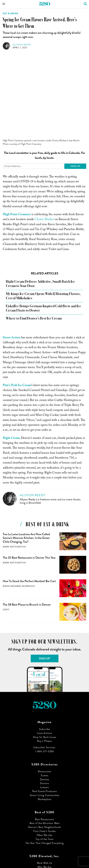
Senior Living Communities (45, 712)
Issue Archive (44, 650)
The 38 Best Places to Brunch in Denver (27, 522)
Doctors (45, 700)
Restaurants (45, 688)
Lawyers (44, 704)
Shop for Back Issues (45, 654)
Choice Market (44, 137)
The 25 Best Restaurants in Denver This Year (29, 475)
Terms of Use (45, 800)
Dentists (45, 696)
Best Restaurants (44, 736)
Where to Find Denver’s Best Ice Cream (34, 235)
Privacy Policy (44, 804)
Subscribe (45, 646)
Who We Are (44, 784)
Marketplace (45, 716)
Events (45, 692)
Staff (6, 527)
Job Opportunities (45, 788)
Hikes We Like (44, 752)
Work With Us (45, 780)
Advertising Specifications (45, 796)
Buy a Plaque (44, 658)
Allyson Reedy (22, 45)
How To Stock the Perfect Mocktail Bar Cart (29, 498)
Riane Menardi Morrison (19, 503)
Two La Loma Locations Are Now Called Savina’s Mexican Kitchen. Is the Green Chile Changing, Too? (26, 455)
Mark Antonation (14, 464)
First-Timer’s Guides (45, 748)
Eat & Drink (11, 13)
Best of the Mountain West (45, 740)
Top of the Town (45, 756)
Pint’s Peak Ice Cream (17, 303)
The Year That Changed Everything (44, 760)
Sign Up (75, 83)
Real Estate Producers (45, 708)
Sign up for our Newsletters (45, 792)
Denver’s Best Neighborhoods (45, 744)
